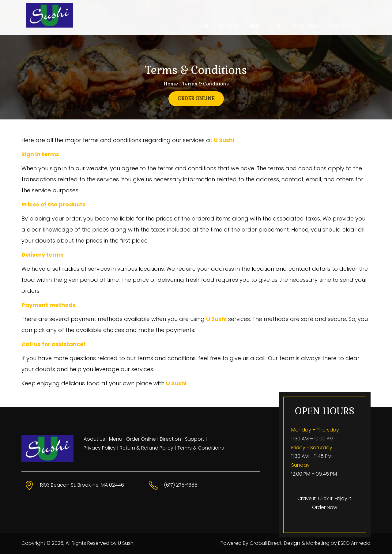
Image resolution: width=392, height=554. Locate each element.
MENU (254, 26)
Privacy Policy (100, 448)
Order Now (325, 507)
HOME (203, 26)
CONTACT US (343, 26)
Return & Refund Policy (147, 448)
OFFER (275, 26)
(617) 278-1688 (181, 485)
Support (195, 439)
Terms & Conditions (201, 448)
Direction (170, 439)
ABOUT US (229, 26)
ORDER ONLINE (305, 26)
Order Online (141, 439)
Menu (116, 439)
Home (171, 84)
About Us (94, 439)
